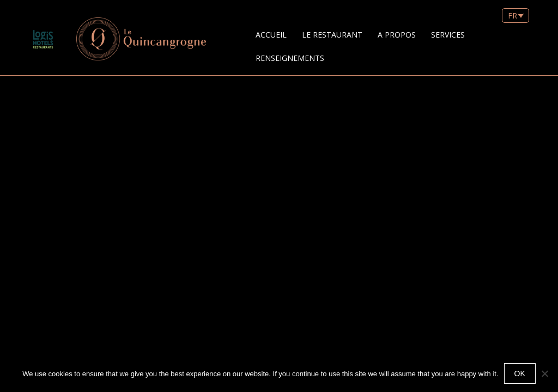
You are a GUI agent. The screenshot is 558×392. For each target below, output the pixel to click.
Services (448, 35)
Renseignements (290, 58)
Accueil (271, 35)
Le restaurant (332, 35)
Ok (520, 373)
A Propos (397, 35)
